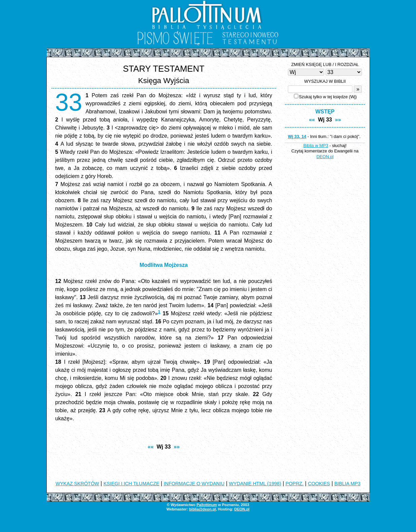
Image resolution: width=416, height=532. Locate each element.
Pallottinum (207, 505)
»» (177, 447)
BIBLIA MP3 (347, 484)
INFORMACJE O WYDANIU (194, 484)
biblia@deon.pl (202, 509)
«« (151, 447)
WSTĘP (325, 112)
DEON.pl (325, 157)
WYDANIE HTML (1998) (255, 484)
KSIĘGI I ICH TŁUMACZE (131, 484)
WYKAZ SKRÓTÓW (77, 484)
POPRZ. (295, 484)
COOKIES (319, 484)
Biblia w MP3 (316, 146)
